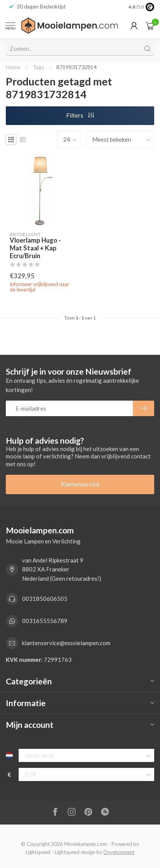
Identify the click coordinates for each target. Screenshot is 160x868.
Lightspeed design (75, 852)
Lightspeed (38, 852)
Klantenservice (80, 484)
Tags (38, 67)
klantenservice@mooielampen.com (66, 643)
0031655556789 (45, 621)
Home (13, 67)
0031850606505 (45, 599)
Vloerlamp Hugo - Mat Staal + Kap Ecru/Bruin (35, 248)
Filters (80, 115)
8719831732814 (76, 67)
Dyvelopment (119, 852)
